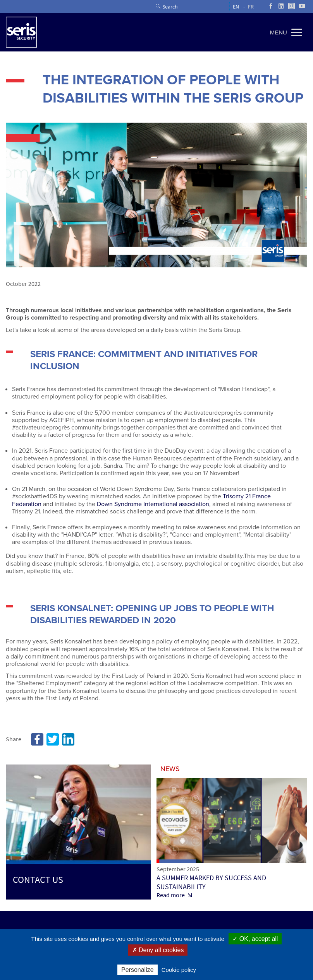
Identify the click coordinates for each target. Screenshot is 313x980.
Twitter (53, 739)
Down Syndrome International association (153, 504)
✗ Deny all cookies (158, 950)
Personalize (138, 970)
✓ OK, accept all (255, 939)
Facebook (37, 739)
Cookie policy (179, 970)
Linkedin (68, 739)
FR (251, 7)
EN (236, 7)
